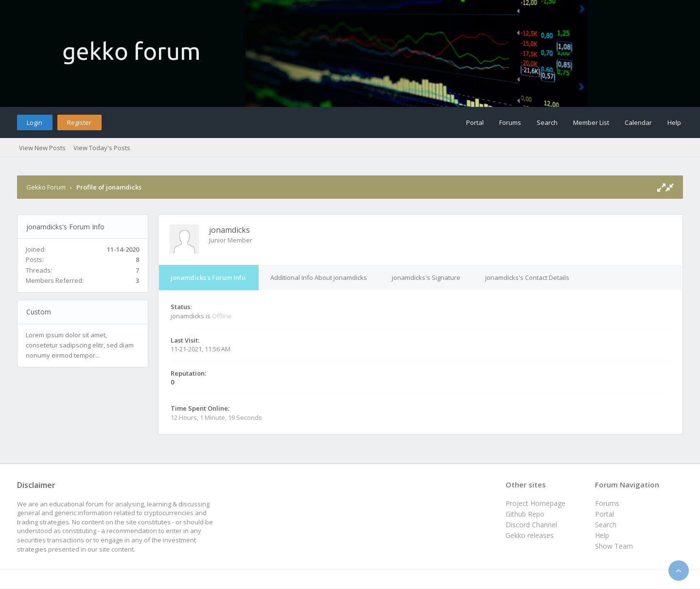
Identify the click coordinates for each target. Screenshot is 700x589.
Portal (475, 122)
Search (547, 122)
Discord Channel (531, 525)
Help (674, 122)
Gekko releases (530, 535)
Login (35, 122)
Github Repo (525, 514)
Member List (591, 122)
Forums (510, 122)
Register (79, 122)
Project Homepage (535, 503)
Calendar (638, 122)
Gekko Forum (46, 187)
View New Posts (42, 148)
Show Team (614, 546)
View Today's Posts (102, 148)
